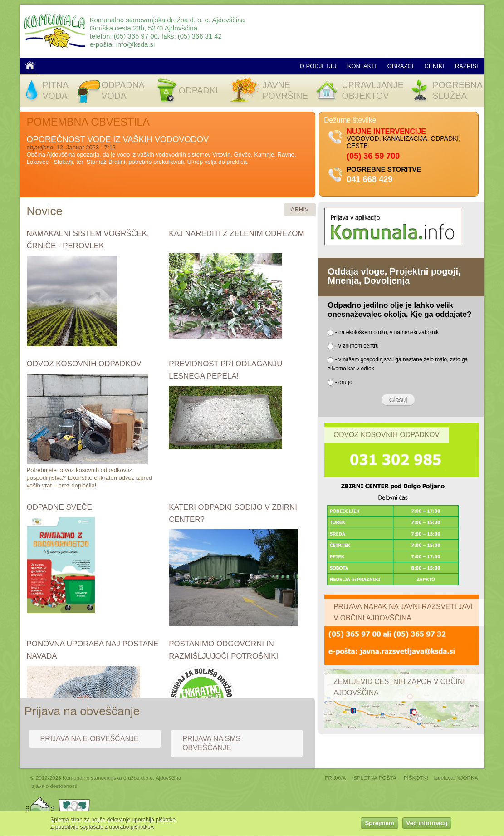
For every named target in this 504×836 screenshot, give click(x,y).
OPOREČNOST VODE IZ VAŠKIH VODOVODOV (118, 139)
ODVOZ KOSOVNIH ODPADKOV (84, 364)
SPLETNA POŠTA (375, 778)
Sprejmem (379, 825)
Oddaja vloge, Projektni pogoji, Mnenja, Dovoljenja (394, 276)
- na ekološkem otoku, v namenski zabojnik (387, 332)
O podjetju (318, 66)
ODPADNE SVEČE (59, 507)
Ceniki (434, 66)
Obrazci (401, 66)
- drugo (344, 382)
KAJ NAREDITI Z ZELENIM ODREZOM (236, 234)
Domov (30, 65)
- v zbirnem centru (357, 346)
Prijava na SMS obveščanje (211, 743)
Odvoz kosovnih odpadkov (387, 435)
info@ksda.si (136, 44)
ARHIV (300, 209)
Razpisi (467, 66)
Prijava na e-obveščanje (90, 739)
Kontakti (362, 66)
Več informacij (427, 825)
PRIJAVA (335, 778)
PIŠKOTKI (416, 778)
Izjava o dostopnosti (54, 786)
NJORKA (467, 778)
